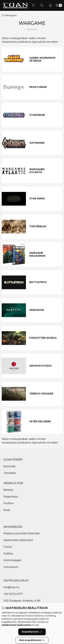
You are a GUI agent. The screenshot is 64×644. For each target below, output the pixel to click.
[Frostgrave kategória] (44, 87)
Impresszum (11, 567)
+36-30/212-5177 (13, 594)
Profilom (9, 503)
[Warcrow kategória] (44, 310)
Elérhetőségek (12, 560)
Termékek (10, 473)
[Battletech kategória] (44, 282)
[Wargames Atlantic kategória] (44, 171)
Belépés (8, 490)
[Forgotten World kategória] (44, 338)
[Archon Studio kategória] (44, 366)
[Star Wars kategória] (44, 199)
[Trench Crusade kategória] (44, 394)
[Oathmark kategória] (44, 143)
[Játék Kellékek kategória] (44, 422)
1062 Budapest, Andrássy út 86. (22, 601)
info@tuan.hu (11, 587)
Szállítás (8, 554)
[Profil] (50, 5)
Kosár (7, 510)
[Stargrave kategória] (44, 115)
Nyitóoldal (9, 466)
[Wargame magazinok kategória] (44, 254)
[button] (33, 5)
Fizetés (8, 547)
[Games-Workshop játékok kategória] (44, 59)
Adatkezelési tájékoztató (18, 540)
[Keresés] (42, 5)
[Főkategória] (9, 15)
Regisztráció (11, 497)
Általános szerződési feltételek (22, 533)
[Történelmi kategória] (44, 227)
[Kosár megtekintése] (59, 5)
